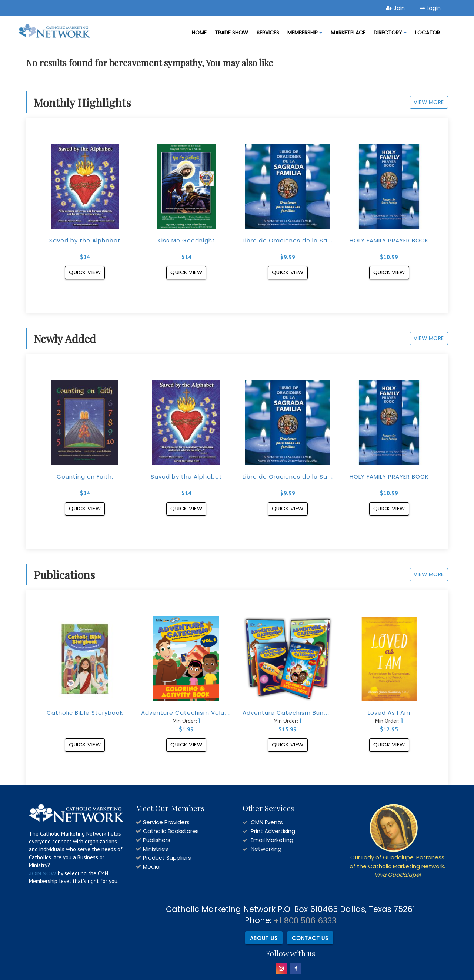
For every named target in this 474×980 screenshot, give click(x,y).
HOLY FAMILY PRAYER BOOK (389, 240)
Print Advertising (273, 831)
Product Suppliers (167, 858)
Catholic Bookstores (171, 831)
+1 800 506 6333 (305, 921)
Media (151, 867)
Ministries (156, 849)
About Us (263, 937)
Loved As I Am (389, 713)
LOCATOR (428, 33)
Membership (305, 33)
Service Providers (166, 822)
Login (430, 8)
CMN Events (267, 822)
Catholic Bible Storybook (85, 713)
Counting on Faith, (85, 476)
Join (395, 8)
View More (426, 102)
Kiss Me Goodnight (186, 240)
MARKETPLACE (348, 33)
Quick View (85, 273)
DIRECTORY (390, 33)
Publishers (157, 840)
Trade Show (231, 33)
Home (199, 33)
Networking (266, 849)
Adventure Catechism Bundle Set (294, 713)
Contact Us (310, 937)
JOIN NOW (43, 873)
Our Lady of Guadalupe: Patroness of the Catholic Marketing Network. (397, 866)
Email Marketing (272, 840)
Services (268, 33)
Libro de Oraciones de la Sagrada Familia (306, 240)
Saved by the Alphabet (85, 240)
